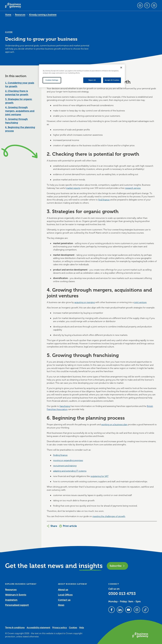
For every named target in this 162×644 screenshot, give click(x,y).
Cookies (73, 628)
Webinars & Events (16, 595)
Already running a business (43, 15)
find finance (104, 200)
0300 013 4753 (122, 594)
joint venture (140, 302)
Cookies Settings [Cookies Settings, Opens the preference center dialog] (52, 80)
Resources (20, 15)
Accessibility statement (38, 628)
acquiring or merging (85, 302)
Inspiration (11, 600)
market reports (73, 188)
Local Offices (65, 595)
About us (63, 590)
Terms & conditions (15, 628)
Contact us (64, 600)
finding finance (60, 455)
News (61, 605)
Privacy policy (60, 628)
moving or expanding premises (68, 460)
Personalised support (17, 605)
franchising (65, 406)
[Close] (121, 68)
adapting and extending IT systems (70, 471)
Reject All (92, 80)
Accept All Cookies (112, 80)
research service (133, 188)
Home (8, 15)
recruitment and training (65, 466)
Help (82, 628)
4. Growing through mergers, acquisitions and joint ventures (20, 111)
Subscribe (117, 566)
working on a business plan (114, 425)
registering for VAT (99, 476)
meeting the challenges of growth (109, 516)
